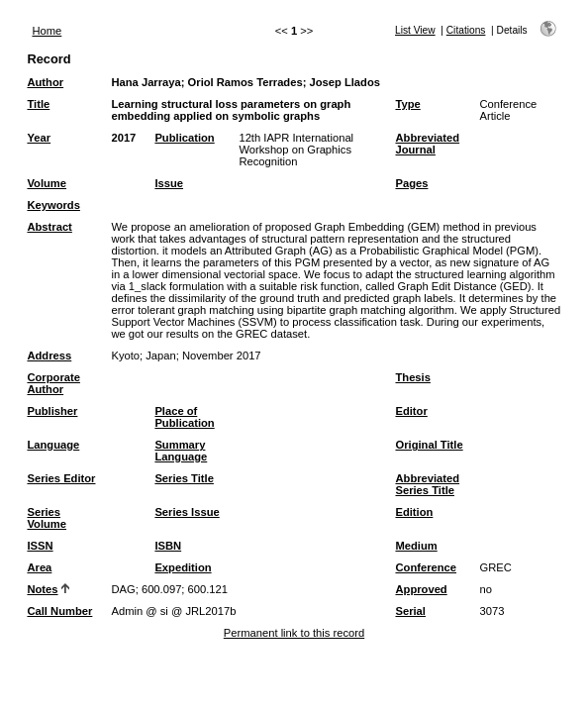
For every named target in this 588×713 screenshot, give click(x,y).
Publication (184, 138)
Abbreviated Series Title (427, 484)
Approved (421, 589)
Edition (414, 512)
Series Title (184, 478)
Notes (42, 589)
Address (49, 356)
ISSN (40, 546)
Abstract (49, 227)
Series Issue (187, 512)
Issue (169, 183)
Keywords (53, 205)
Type (407, 104)
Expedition (183, 567)
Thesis (412, 377)
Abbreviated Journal (427, 144)
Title (38, 104)
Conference (426, 567)
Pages (411, 183)
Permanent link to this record (294, 633)
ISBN (168, 546)
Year (39, 138)
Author (45, 82)
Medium (416, 546)
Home (47, 31)
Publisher (52, 411)
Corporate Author (53, 383)
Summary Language (181, 451)
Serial (410, 611)
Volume (47, 183)
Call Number (59, 611)
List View (415, 30)
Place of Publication (184, 417)
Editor (411, 411)
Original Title (429, 445)
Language (53, 445)
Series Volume (47, 518)
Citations (466, 30)
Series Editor (61, 478)
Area (39, 567)
